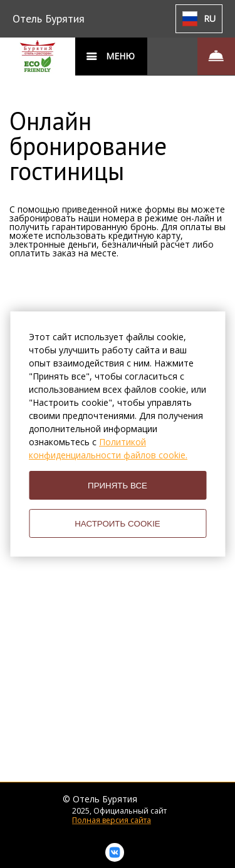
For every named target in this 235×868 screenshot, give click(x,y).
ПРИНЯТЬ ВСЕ (118, 486)
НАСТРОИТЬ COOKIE (118, 524)
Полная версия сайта (112, 820)
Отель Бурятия (49, 18)
